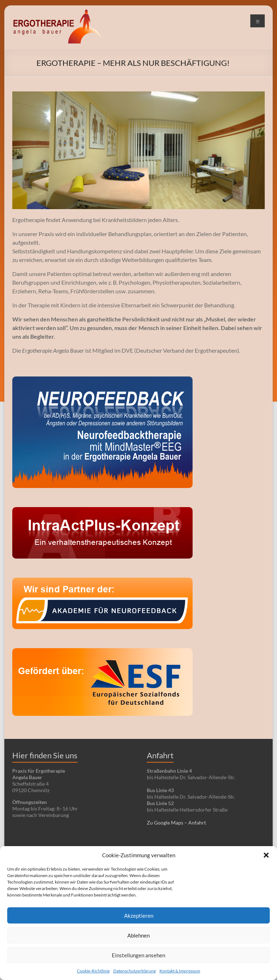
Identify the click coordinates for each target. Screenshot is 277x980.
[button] (266, 855)
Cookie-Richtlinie (93, 971)
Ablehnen (138, 935)
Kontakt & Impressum (180, 971)
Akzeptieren (139, 916)
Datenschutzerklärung (135, 971)
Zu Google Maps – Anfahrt (176, 823)
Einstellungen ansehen (138, 955)
